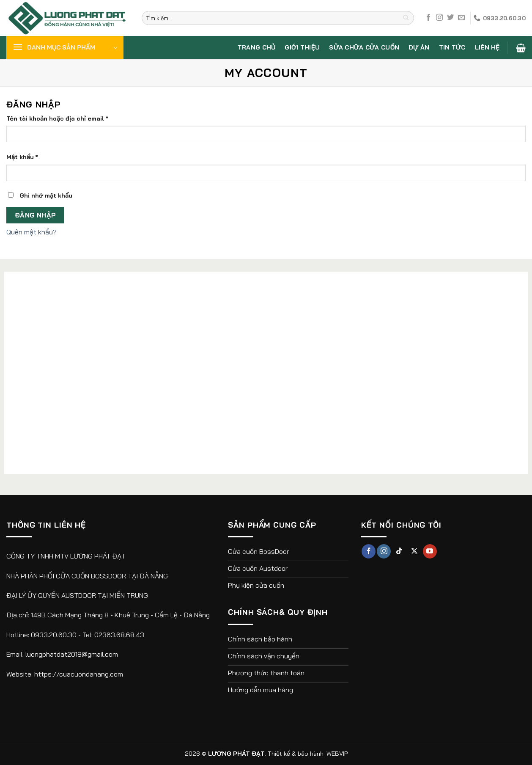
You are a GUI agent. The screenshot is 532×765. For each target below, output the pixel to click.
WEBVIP (337, 754)
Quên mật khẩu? (32, 232)
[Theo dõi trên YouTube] (430, 551)
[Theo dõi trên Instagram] (439, 18)
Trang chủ (257, 47)
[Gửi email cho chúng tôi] (461, 18)
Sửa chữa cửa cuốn (364, 47)
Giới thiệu (302, 47)
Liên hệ (487, 47)
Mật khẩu (22, 157)
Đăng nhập (36, 215)
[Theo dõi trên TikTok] (399, 551)
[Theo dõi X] (415, 551)
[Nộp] (406, 18)
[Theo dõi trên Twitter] (450, 18)
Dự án (419, 47)
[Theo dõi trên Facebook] (428, 18)
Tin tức (452, 47)
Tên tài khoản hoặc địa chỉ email (57, 118)
